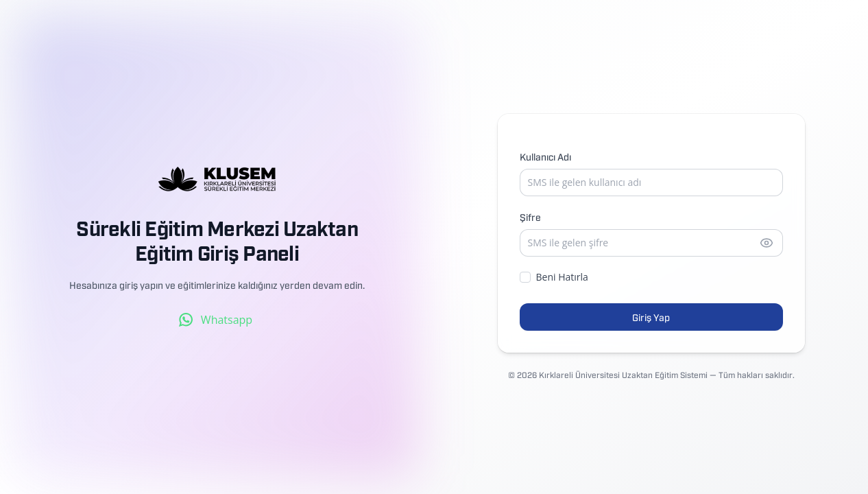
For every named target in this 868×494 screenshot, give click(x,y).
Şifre (530, 216)
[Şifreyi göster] (767, 243)
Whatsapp (216, 320)
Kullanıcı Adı (545, 156)
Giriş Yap (651, 317)
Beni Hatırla (554, 277)
